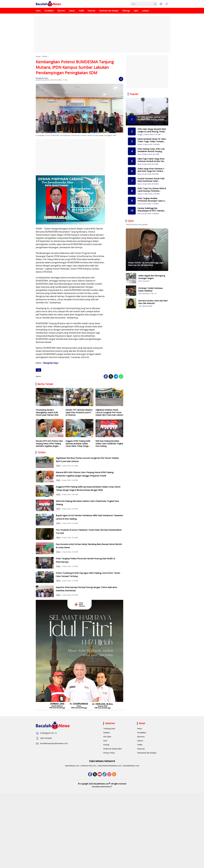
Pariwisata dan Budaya (147, 816)
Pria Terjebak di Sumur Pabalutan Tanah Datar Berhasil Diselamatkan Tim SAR (92, 566)
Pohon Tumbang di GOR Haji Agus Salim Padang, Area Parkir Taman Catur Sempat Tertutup (93, 629)
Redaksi (107, 796)
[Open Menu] (167, 4)
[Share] (121, 79)
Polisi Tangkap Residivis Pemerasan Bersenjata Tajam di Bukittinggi (151, 200)
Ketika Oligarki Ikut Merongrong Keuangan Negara (152, 277)
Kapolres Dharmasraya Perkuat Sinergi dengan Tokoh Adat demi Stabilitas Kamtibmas (92, 649)
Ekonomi (141, 800)
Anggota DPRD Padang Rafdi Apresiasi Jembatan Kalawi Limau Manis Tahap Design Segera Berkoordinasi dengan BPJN (78, 444)
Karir (105, 804)
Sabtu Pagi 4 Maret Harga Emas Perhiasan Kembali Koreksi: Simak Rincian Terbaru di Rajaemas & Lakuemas (152, 160)
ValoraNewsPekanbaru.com (110, 829)
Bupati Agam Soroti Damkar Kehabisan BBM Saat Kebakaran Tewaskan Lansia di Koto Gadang (93, 546)
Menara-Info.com (89, 829)
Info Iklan (107, 800)
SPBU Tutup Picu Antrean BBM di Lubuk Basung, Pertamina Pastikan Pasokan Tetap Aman (152, 190)
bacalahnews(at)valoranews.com (54, 807)
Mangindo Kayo (42, 78)
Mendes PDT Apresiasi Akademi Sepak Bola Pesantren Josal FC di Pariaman (79, 412)
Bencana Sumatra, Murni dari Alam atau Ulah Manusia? (153, 302)
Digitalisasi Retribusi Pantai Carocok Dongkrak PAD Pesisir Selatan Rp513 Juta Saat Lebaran (109, 412)
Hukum (140, 804)
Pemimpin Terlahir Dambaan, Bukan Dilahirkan (151, 289)
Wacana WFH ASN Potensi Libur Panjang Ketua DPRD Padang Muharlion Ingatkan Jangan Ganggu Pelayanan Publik (49, 444)
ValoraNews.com (72, 829)
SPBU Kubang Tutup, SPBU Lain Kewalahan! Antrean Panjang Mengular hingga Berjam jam (151, 150)
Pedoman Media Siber (113, 812)
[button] (154, 4)
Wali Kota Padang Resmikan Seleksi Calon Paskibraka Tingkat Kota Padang (109, 444)
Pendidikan (142, 796)
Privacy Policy (109, 816)
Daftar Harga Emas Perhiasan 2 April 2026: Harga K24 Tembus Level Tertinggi (151, 170)
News (68, 469)
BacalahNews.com (131, 829)
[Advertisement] (102, 34)
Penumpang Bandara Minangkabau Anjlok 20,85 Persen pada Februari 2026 (47, 412)
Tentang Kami (109, 792)
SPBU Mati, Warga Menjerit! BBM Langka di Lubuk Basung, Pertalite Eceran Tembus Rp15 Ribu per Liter (152, 130)
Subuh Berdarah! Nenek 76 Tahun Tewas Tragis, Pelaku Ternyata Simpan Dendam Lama (152, 140)
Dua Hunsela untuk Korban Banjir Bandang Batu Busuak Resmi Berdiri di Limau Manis (93, 587)
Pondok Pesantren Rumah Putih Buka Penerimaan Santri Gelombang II (151, 180)
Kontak (106, 808)
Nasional (141, 812)
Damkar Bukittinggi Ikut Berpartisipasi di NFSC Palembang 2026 (152, 210)
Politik (140, 808)
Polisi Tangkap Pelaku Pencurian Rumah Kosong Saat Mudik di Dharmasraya (93, 608)
